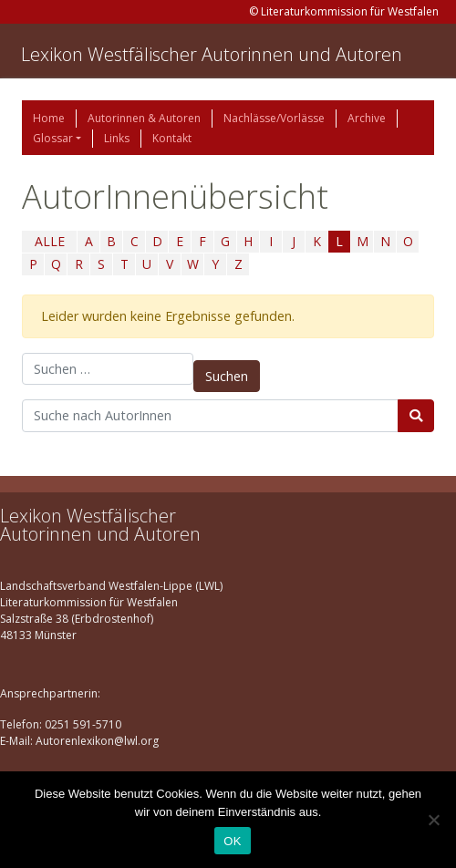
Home (49, 118)
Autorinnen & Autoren (144, 118)
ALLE (50, 241)
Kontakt (172, 138)
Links (117, 138)
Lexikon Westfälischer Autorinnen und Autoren (212, 54)
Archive (367, 118)
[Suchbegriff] (210, 416)
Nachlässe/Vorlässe (274, 118)
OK (232, 841)
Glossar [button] (53, 138)
